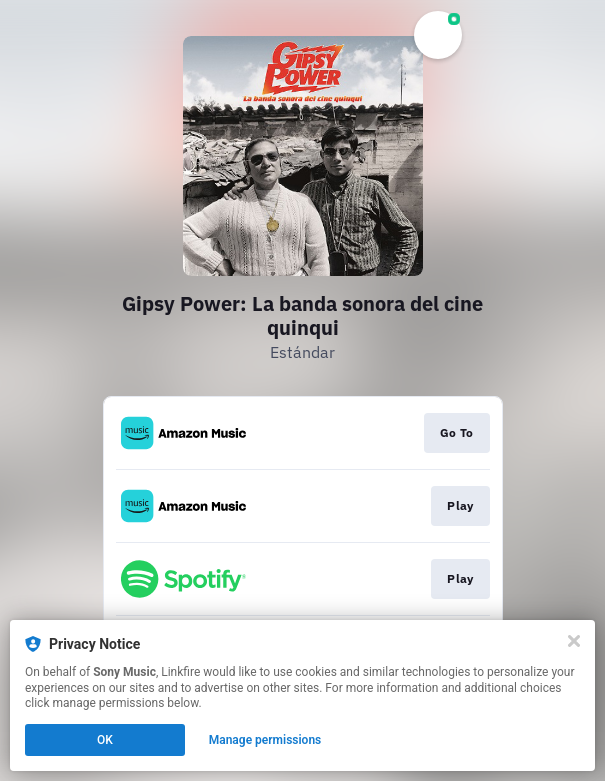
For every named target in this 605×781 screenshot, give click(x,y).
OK (105, 740)
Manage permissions (265, 740)
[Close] (574, 641)
